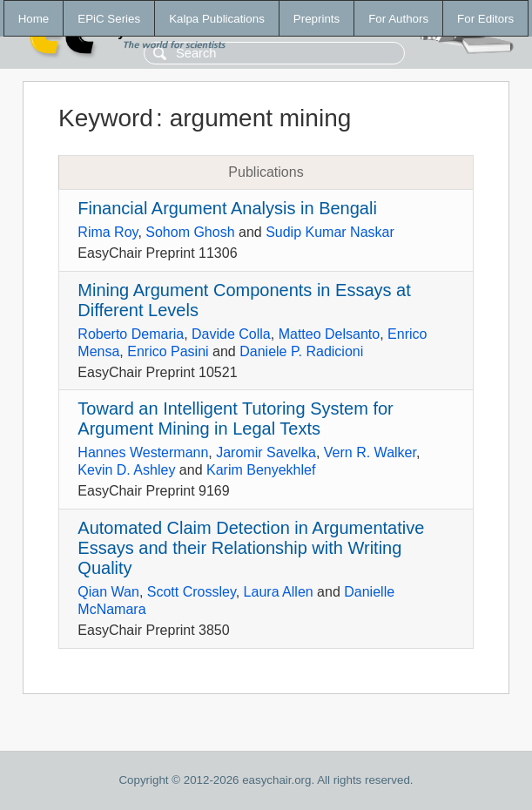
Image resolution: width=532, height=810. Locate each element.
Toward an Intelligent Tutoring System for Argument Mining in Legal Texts (235, 418)
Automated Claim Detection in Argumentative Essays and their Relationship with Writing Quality (251, 548)
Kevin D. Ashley (126, 470)
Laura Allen (279, 592)
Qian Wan (108, 592)
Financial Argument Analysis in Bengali (227, 208)
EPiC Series (109, 19)
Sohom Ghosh (190, 232)
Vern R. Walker (370, 452)
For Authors (398, 19)
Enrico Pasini (168, 351)
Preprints (317, 19)
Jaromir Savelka (266, 452)
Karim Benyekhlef (261, 470)
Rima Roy (108, 232)
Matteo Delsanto (330, 334)
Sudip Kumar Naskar (330, 232)
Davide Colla (231, 334)
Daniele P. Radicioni (301, 351)
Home (34, 19)
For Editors (485, 19)
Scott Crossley (192, 592)
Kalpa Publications (217, 19)
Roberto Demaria (131, 334)
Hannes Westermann (143, 452)
